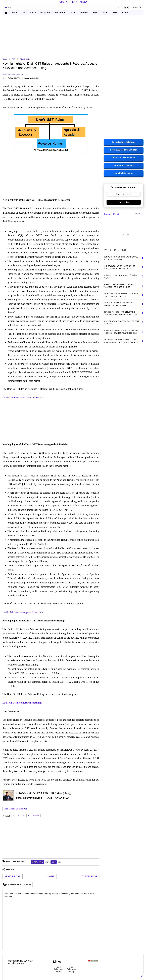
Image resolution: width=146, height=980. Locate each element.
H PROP (126, 13)
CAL (105, 13)
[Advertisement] (73, 37)
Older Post (90, 876)
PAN (24, 13)
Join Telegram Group (72, 969)
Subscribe (124, 202)
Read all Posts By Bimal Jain (16, 809)
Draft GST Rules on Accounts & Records (23, 397)
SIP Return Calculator (124, 165)
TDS (15, 13)
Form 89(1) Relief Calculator (124, 150)
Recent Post (111, 214)
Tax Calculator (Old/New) (124, 142)
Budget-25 (45, 13)
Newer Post (13, 876)
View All (36, 815)
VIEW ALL (139, 214)
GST (72, 13)
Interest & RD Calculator (124, 158)
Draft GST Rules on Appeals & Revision (23, 612)
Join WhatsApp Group (59, 969)
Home (5, 59)
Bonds (115, 13)
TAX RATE (60, 13)
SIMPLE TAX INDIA (73, 2)
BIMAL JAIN (25, 59)
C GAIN (84, 13)
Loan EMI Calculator (124, 173)
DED (95, 13)
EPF (33, 13)
